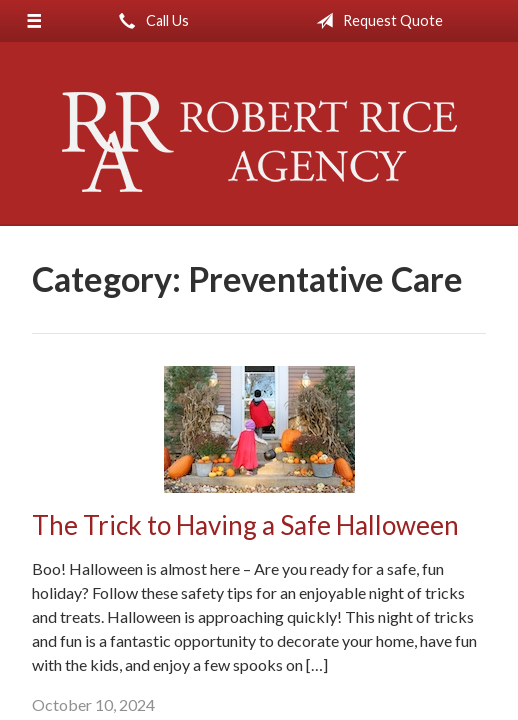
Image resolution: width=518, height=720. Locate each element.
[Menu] (34, 21)
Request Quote (375, 21)
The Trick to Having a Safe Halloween (245, 525)
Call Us (150, 21)
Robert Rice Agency (259, 142)
